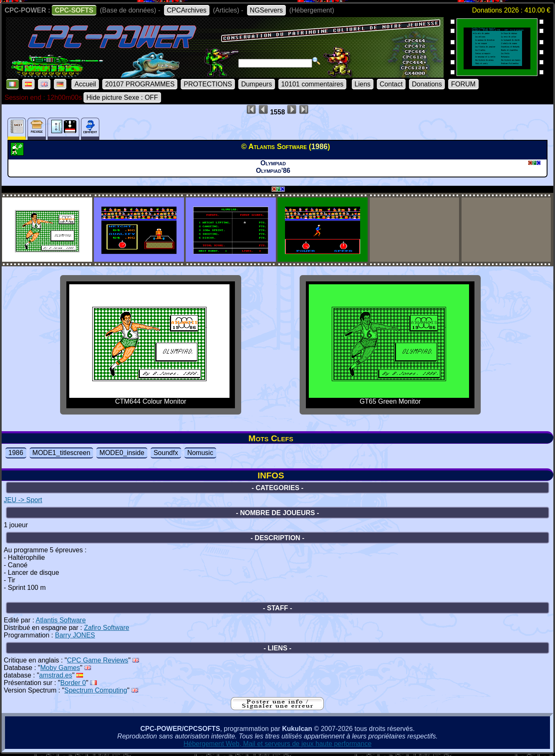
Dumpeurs (257, 84)
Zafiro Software (106, 628)
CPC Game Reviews (98, 660)
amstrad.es (56, 675)
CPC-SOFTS (74, 10)
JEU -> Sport (23, 500)
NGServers (266, 10)
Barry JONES (75, 635)
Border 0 (73, 683)
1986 (16, 453)
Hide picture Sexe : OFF (122, 97)
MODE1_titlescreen (62, 453)
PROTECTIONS (208, 84)
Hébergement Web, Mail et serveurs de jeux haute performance (278, 744)
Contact (391, 84)
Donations (427, 84)
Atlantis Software (61, 620)
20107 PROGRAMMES (140, 84)
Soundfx (166, 453)
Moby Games (60, 668)
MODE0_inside (122, 453)
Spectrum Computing (96, 690)
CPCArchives (187, 10)
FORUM (463, 84)
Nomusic (200, 453)
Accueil (85, 84)
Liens (363, 84)
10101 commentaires (312, 84)
